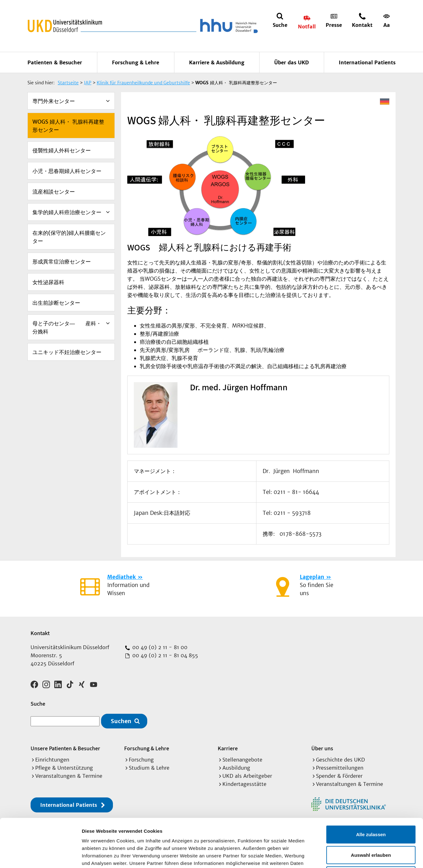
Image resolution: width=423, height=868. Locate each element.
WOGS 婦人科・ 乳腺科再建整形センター (68, 126)
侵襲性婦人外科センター (62, 150)
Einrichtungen (52, 760)
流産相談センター (54, 192)
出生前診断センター (56, 303)
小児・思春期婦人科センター (67, 171)
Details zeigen (332, 856)
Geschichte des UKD (340, 760)
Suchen (121, 721)
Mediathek (122, 577)
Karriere (228, 748)
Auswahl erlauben (371, 807)
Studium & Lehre (149, 768)
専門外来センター (54, 101)
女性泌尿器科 (48, 282)
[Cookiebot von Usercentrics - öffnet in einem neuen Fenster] (40, 856)
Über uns (322, 748)
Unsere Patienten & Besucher (65, 748)
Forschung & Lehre (136, 62)
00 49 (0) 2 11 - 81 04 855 (164, 655)
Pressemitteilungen (340, 768)
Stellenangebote (242, 760)
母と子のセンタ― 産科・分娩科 (67, 328)
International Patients (367, 62)
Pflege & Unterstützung (64, 768)
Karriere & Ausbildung (217, 62)
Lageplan (312, 577)
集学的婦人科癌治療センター (67, 212)
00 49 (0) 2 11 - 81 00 (159, 647)
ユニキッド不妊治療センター (67, 352)
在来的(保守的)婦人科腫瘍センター (69, 237)
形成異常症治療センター (62, 262)
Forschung (141, 760)
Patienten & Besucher (55, 62)
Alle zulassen (371, 786)
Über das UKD (292, 62)
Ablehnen (371, 827)
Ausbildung (236, 768)
